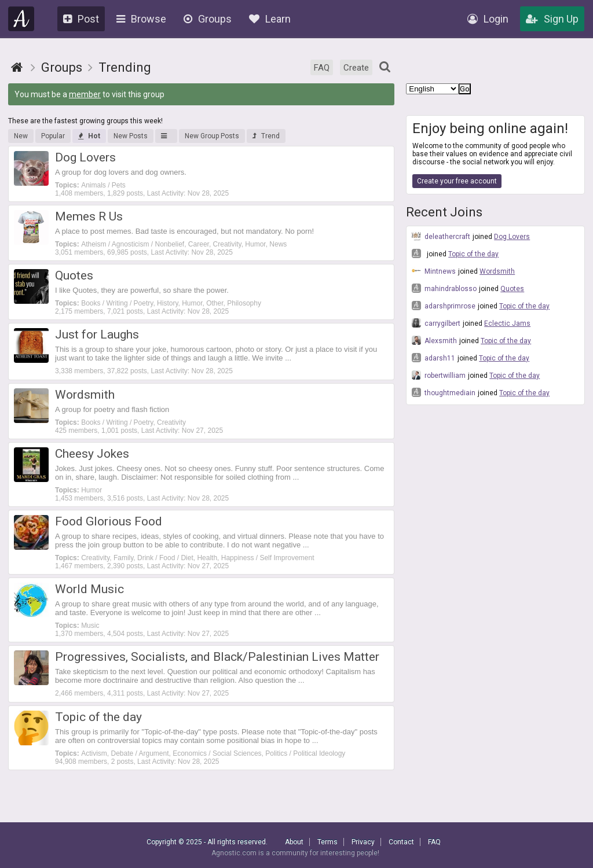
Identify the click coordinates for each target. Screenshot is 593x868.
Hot (89, 136)
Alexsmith (434, 340)
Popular (53, 136)
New (21, 136)
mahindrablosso (444, 288)
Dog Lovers (512, 237)
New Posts (131, 136)
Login (488, 19)
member (85, 94)
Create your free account (457, 181)
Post (81, 19)
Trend (266, 136)
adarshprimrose (444, 306)
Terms (327, 842)
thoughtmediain (444, 392)
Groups (208, 19)
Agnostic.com (21, 19)
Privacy (363, 842)
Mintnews (434, 271)
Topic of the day (473, 254)
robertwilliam (439, 375)
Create (356, 68)
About (294, 842)
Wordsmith (497, 271)
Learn (270, 19)
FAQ (322, 68)
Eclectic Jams (507, 323)
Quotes (512, 289)
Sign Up (552, 19)
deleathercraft (441, 236)
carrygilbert (436, 323)
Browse (141, 19)
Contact (401, 842)
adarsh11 (433, 358)
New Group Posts (212, 136)
